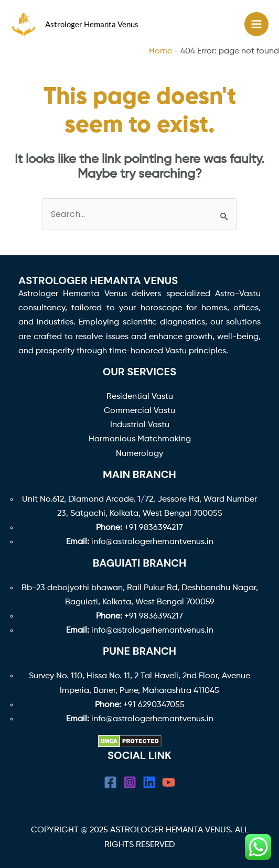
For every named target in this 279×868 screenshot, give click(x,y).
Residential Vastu (140, 397)
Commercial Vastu (139, 411)
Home (160, 51)
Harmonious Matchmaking (140, 439)
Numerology (139, 454)
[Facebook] (110, 782)
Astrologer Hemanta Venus (92, 24)
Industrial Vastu (140, 425)
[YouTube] (169, 782)
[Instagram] (130, 782)
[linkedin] (149, 782)
